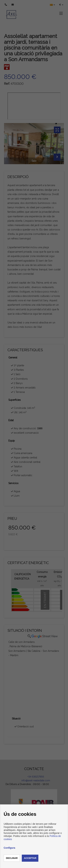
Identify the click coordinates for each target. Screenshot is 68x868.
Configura (9, 848)
